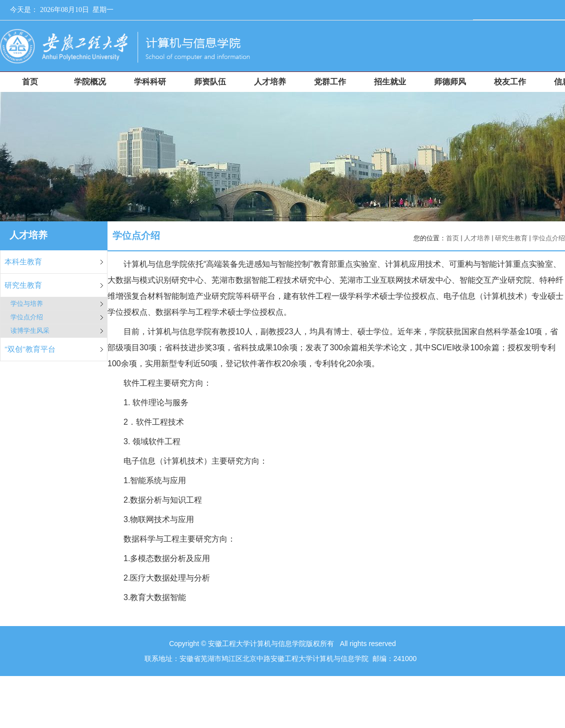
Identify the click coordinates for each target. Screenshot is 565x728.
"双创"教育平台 (30, 349)
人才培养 (477, 238)
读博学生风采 (30, 331)
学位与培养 (27, 304)
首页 (452, 238)
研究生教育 (23, 285)
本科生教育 (23, 262)
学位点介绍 (27, 317)
